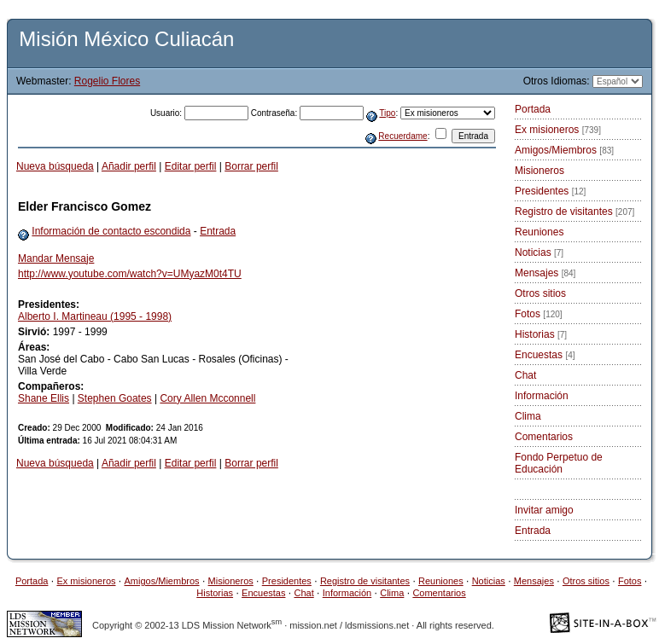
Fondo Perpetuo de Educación (559, 463)
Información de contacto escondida (111, 231)
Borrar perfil (251, 166)
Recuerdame (402, 136)
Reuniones (539, 232)
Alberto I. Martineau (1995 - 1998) (95, 316)
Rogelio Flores (107, 81)
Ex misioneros (558, 130)
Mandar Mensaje (56, 258)
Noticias (539, 252)
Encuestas (545, 355)
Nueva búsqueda (55, 166)
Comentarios (544, 437)
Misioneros (539, 171)
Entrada (218, 231)
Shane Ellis (44, 398)
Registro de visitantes (574, 212)
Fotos (539, 314)
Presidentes (550, 191)
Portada (533, 109)
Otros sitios (540, 293)
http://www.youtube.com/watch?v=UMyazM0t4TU (130, 274)
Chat (525, 375)
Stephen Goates (115, 398)
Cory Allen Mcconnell (207, 398)
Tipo (387, 113)
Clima (528, 416)
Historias (541, 334)
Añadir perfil (129, 166)
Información (542, 396)
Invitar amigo (544, 510)
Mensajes (545, 273)
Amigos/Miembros (564, 150)
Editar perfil (191, 166)
